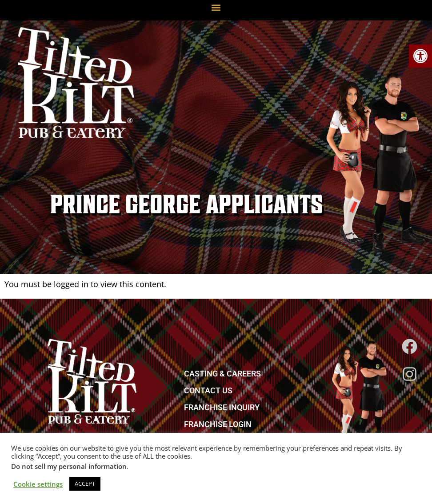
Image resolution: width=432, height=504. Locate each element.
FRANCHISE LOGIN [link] (218, 424)
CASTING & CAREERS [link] (222, 374)
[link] (420, 56)
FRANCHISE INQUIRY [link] (222, 407)
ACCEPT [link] (85, 484)
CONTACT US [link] (208, 390)
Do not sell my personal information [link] (69, 466)
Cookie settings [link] (38, 484)
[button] (216, 7)
